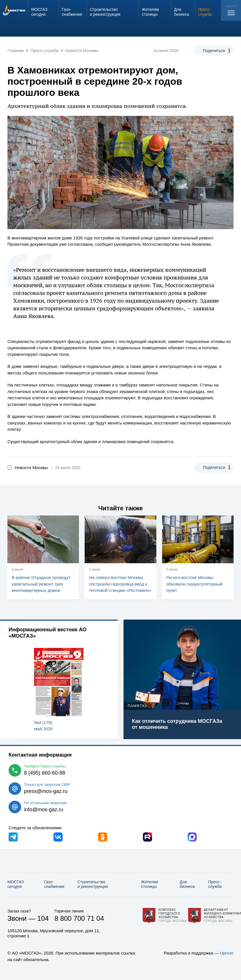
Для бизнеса (187, 884)
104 (43, 918)
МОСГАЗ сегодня (16, 884)
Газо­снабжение (54, 884)
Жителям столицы (150, 884)
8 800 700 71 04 (79, 918)
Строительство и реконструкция (93, 884)
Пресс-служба (215, 884)
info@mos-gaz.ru (44, 810)
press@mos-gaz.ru (46, 791)
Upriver (227, 953)
